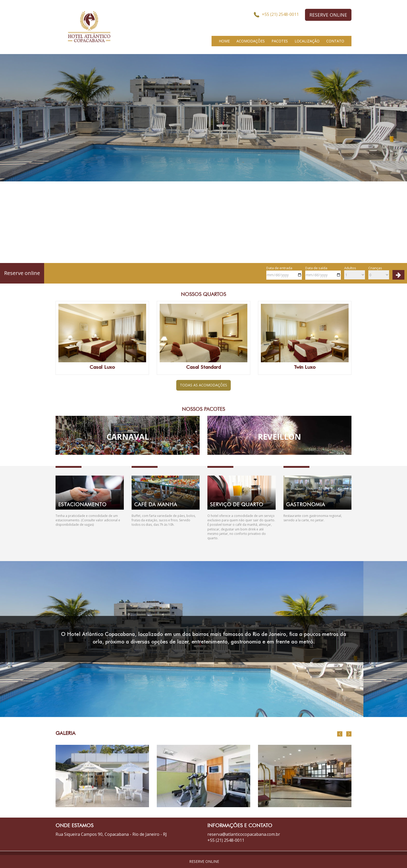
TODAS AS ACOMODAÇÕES (203, 385)
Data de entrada (284, 273)
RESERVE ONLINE (328, 15)
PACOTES (280, 41)
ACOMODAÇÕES (251, 41)
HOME (224, 41)
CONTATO (335, 41)
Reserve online (22, 273)
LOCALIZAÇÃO (307, 41)
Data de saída (323, 273)
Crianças (379, 273)
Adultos (355, 273)
